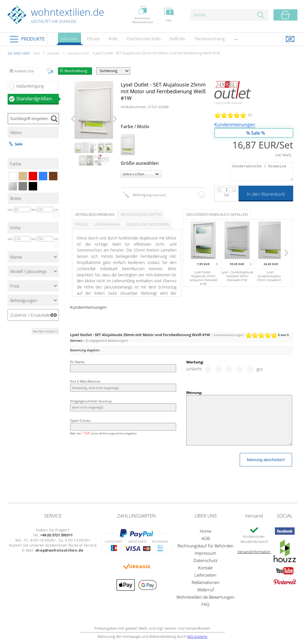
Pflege (81, 224)
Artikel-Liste (24, 71)
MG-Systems (197, 636)
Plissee (93, 39)
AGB (206, 538)
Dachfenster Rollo (144, 39)
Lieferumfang (107, 224)
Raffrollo (178, 39)
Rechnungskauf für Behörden (206, 546)
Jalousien (69, 40)
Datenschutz (206, 560)
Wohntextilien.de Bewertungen (205, 597)
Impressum (205, 553)
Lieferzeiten (205, 575)
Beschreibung (76, 71)
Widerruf (206, 590)
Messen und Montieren (148, 224)
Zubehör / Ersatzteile (30, 315)
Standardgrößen (38, 98)
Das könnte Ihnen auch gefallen (217, 214)
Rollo (113, 39)
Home (206, 531)
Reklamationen (206, 582)
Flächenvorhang (210, 39)
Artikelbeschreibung (95, 214)
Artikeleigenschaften (141, 214)
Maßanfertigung (30, 86)
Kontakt (205, 568)
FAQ (205, 604)
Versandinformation (254, 552)
